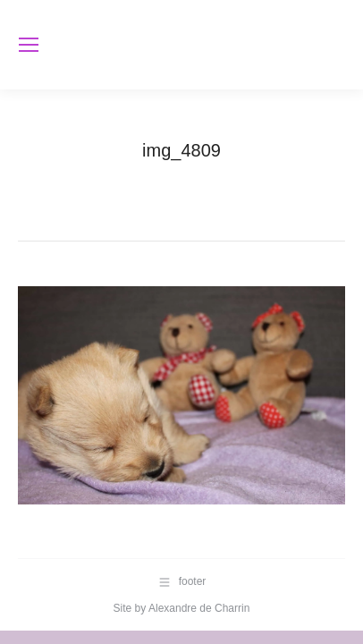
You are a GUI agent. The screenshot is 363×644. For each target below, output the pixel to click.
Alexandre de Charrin (199, 608)
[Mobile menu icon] (29, 45)
